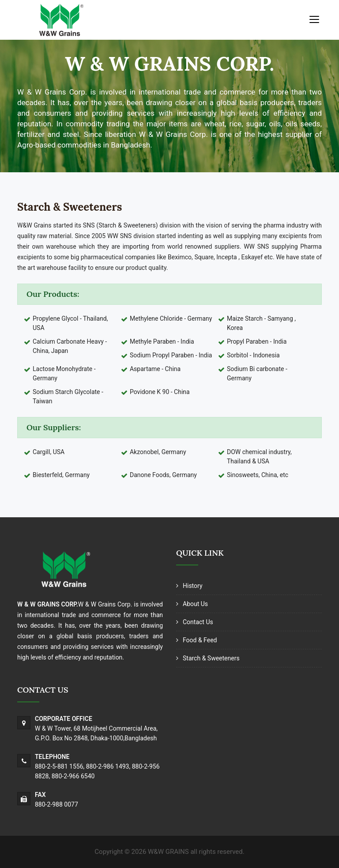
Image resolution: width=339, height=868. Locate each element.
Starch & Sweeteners (211, 658)
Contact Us (198, 622)
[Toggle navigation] (314, 19)
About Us (195, 604)
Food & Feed (200, 640)
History (193, 586)
